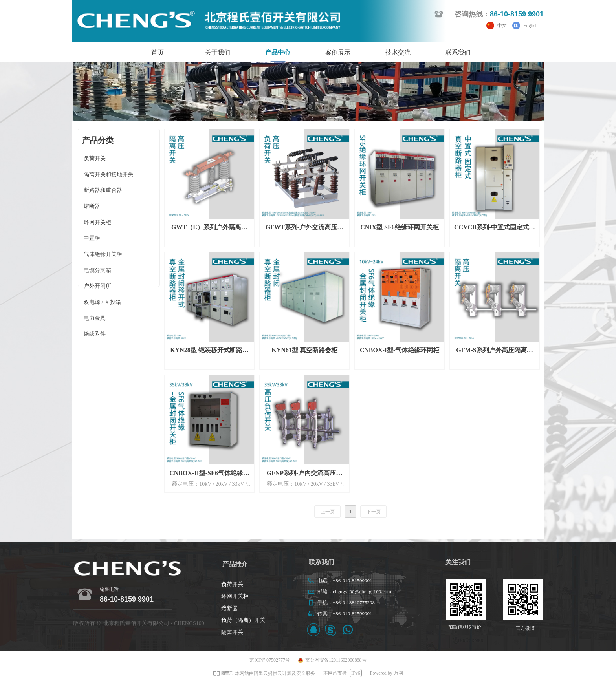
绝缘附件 (95, 334)
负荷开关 (95, 158)
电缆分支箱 (97, 270)
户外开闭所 (97, 286)
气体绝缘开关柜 (103, 254)
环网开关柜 (97, 222)
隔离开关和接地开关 (108, 175)
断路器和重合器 (103, 190)
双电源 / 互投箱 (102, 302)
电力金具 (95, 318)
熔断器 (92, 206)
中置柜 (92, 238)
